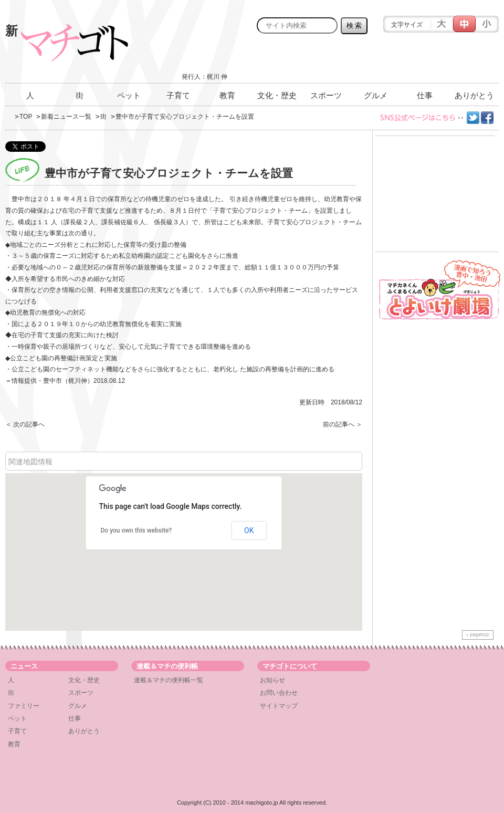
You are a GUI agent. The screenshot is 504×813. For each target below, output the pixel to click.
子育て (178, 95)
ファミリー (24, 706)
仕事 (425, 95)
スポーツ (326, 95)
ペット (129, 95)
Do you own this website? (136, 530)
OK (249, 530)
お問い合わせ (279, 693)
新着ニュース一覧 (66, 117)
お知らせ (272, 680)
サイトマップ (279, 706)
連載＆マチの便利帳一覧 (169, 680)
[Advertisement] (376, 61)
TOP (26, 117)
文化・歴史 (277, 95)
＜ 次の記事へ (25, 424)
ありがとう (474, 95)
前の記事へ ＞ (343, 424)
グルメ (376, 95)
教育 (227, 95)
